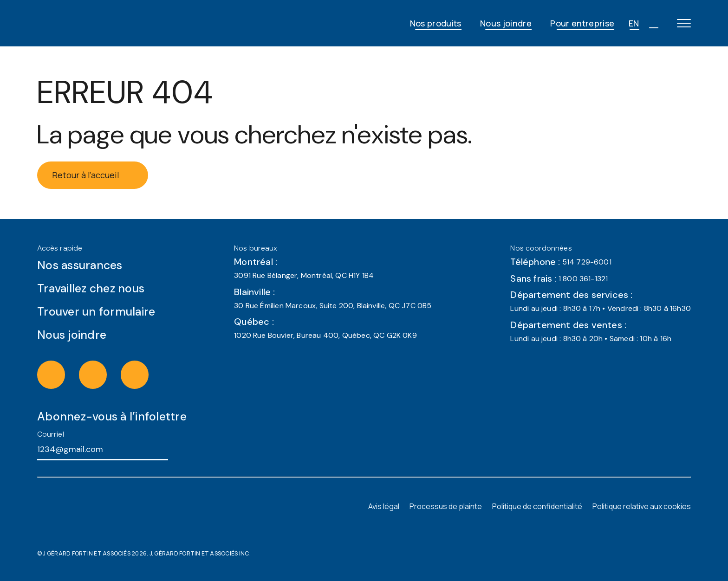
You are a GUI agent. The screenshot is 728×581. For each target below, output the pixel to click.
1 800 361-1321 (583, 279)
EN (634, 23)
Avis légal (384, 506)
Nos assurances (80, 265)
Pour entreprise (582, 23)
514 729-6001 (587, 262)
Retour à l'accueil (93, 175)
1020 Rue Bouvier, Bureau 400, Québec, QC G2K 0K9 (325, 335)
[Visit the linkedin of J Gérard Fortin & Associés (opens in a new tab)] (144, 374)
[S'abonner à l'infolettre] (176, 449)
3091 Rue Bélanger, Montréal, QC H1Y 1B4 (304, 275)
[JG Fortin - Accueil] (111, 23)
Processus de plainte (446, 506)
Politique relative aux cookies (642, 506)
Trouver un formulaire (96, 312)
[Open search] (653, 23)
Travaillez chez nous (91, 288)
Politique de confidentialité (537, 506)
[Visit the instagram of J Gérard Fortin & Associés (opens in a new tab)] (61, 374)
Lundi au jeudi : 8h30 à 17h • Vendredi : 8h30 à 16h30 (601, 308)
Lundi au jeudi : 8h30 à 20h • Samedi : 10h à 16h (591, 339)
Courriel (51, 434)
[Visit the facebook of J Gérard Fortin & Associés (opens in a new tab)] (103, 374)
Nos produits (436, 23)
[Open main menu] (684, 23)
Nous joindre (506, 23)
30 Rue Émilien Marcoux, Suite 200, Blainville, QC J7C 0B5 (333, 306)
